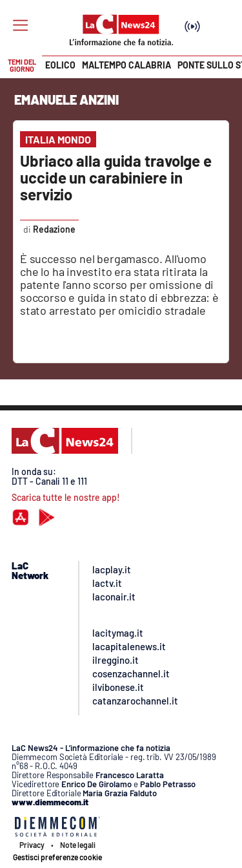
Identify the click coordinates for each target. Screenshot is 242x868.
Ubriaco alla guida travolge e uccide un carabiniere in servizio (116, 177)
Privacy (32, 845)
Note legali (78, 845)
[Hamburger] (20, 26)
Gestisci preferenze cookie (57, 857)
